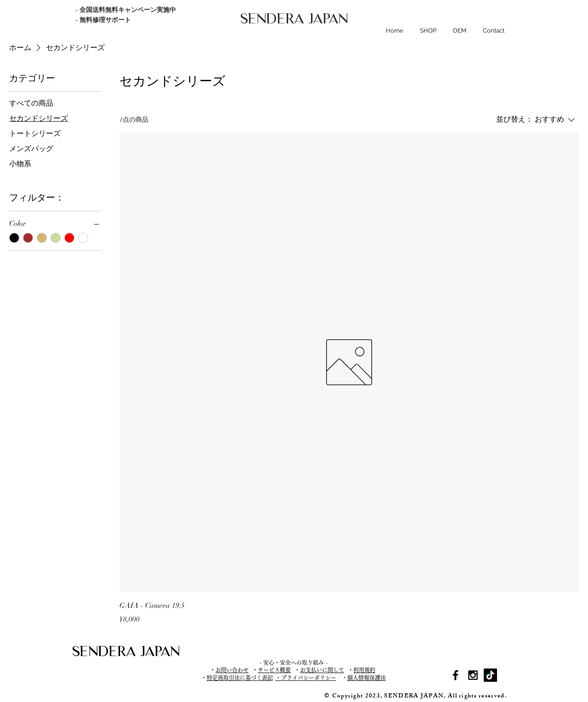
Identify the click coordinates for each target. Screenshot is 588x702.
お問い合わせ (232, 670)
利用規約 (364, 670)
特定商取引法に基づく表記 (240, 678)
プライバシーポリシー (309, 678)
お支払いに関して (322, 670)
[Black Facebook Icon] (455, 675)
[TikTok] (490, 675)
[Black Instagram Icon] (473, 675)
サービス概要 (274, 670)
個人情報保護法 (367, 678)
